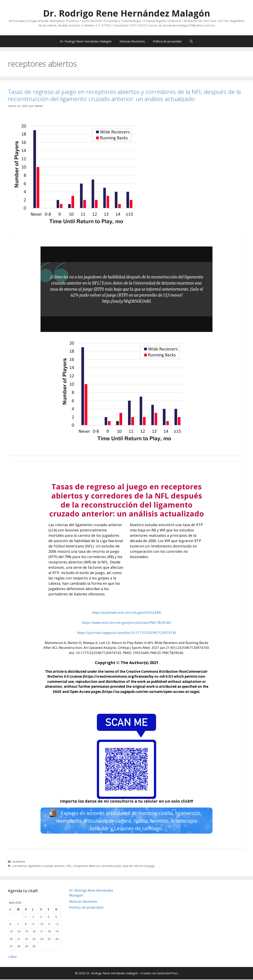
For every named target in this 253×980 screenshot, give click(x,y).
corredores (20, 866)
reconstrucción (111, 866)
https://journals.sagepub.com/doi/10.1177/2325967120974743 (127, 633)
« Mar (12, 957)
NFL (69, 866)
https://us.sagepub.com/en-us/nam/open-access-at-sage (151, 692)
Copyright (105, 663)
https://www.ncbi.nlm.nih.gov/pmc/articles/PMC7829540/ (127, 623)
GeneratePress (168, 974)
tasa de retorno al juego (139, 866)
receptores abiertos (87, 866)
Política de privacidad (167, 41)
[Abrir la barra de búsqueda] (191, 41)
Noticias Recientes (132, 41)
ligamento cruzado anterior (47, 866)
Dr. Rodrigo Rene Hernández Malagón (127, 13)
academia (19, 862)
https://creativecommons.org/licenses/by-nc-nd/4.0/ (128, 676)
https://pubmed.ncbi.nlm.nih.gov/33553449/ (126, 612)
